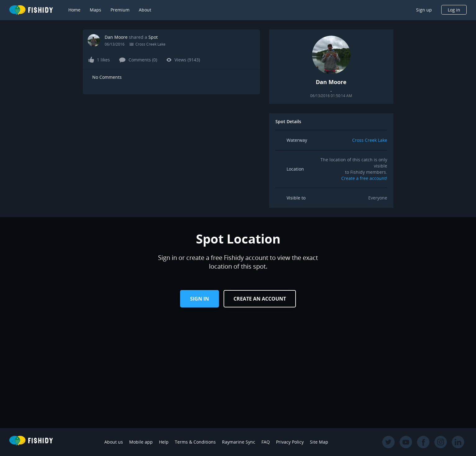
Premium (120, 10)
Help (164, 442)
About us (114, 442)
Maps (95, 10)
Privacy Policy (290, 442)
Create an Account (260, 299)
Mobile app (141, 442)
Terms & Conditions (195, 442)
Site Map (319, 442)
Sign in (199, 299)
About (145, 10)
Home (74, 10)
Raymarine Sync (239, 442)
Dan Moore (116, 37)
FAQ (266, 442)
